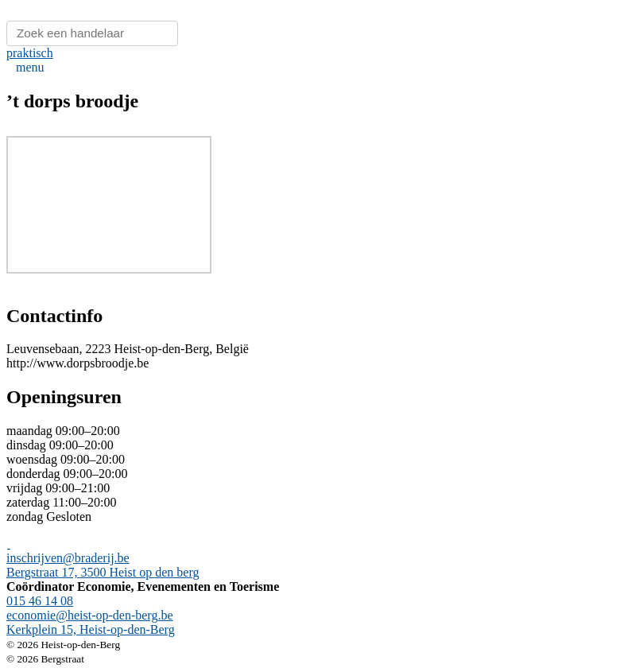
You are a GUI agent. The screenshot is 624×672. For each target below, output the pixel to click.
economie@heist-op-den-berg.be (89, 615)
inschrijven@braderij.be (68, 558)
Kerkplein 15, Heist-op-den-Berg (91, 629)
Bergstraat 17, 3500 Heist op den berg (103, 572)
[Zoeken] (92, 33)
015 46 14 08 (40, 601)
